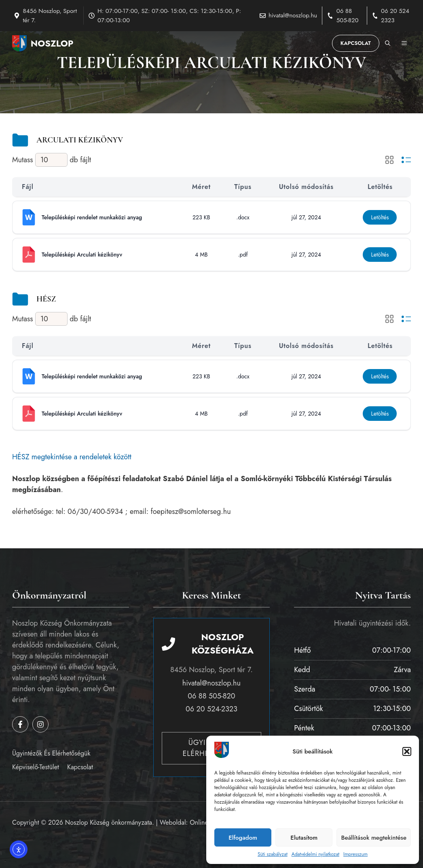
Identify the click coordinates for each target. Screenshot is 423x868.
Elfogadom (243, 838)
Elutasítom (304, 838)
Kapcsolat (356, 43)
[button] (407, 751)
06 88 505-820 (348, 16)
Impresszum (355, 854)
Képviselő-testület (36, 767)
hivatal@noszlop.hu (293, 15)
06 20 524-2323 (211, 709)
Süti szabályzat (273, 854)
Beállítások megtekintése (374, 838)
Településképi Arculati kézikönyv (82, 255)
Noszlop (52, 43)
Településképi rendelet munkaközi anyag (92, 217)
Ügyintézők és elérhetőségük (51, 753)
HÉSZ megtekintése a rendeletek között (72, 457)
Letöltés (380, 217)
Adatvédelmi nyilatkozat (315, 854)
